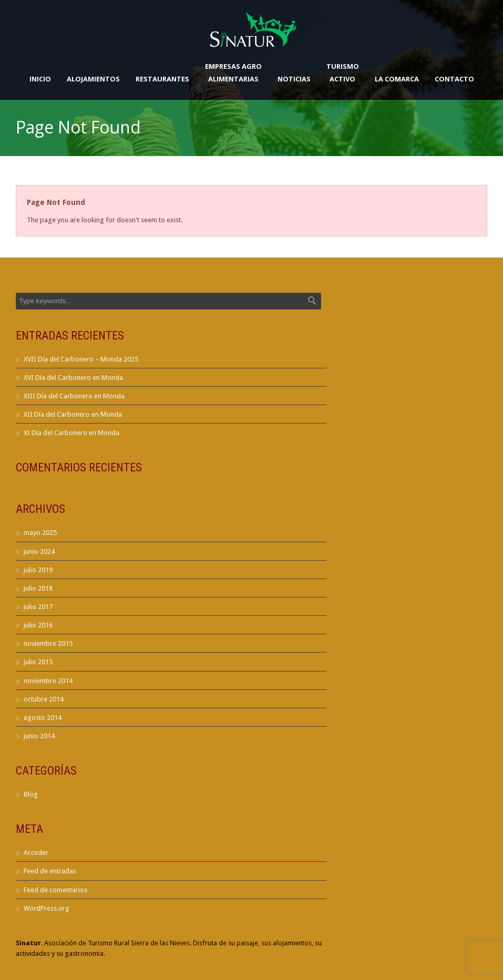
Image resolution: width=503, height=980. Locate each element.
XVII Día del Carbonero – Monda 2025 (81, 359)
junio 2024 (39, 551)
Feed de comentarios (55, 890)
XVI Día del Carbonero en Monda (73, 378)
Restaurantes (162, 79)
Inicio (40, 79)
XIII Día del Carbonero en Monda (74, 396)
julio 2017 (38, 607)
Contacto (454, 79)
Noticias (294, 79)
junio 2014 (39, 736)
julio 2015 (38, 662)
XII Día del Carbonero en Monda (73, 414)
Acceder (36, 853)
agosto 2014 (43, 718)
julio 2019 (38, 570)
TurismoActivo (343, 73)
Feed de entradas (50, 871)
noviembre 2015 (48, 643)
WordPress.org (47, 908)
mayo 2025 (40, 533)
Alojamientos (93, 79)
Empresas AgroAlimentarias (233, 73)
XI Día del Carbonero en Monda (71, 433)
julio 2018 (38, 588)
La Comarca (397, 79)
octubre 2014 (44, 699)
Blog (31, 794)
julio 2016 (38, 625)
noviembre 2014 (48, 681)
